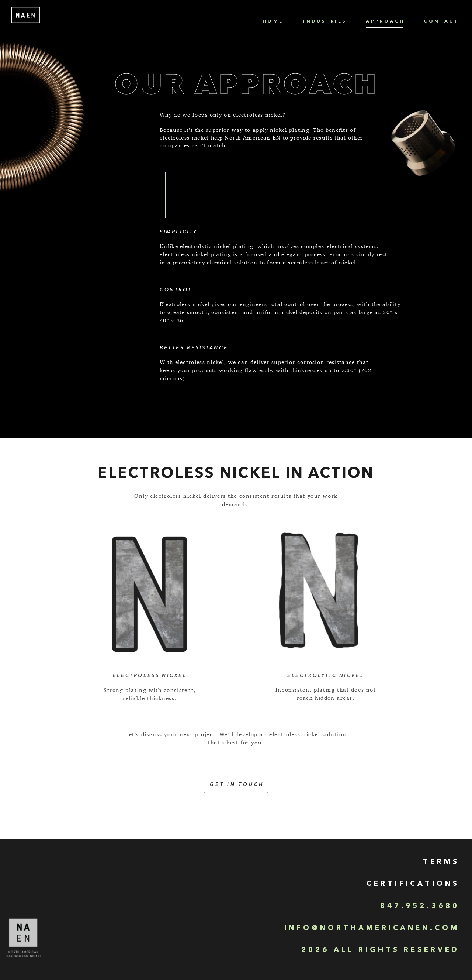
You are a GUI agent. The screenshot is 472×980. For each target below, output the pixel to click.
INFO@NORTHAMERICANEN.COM (372, 928)
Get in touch (237, 785)
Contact (441, 21)
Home (273, 21)
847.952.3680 (420, 906)
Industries (325, 21)
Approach (385, 21)
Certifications (413, 884)
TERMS (441, 862)
